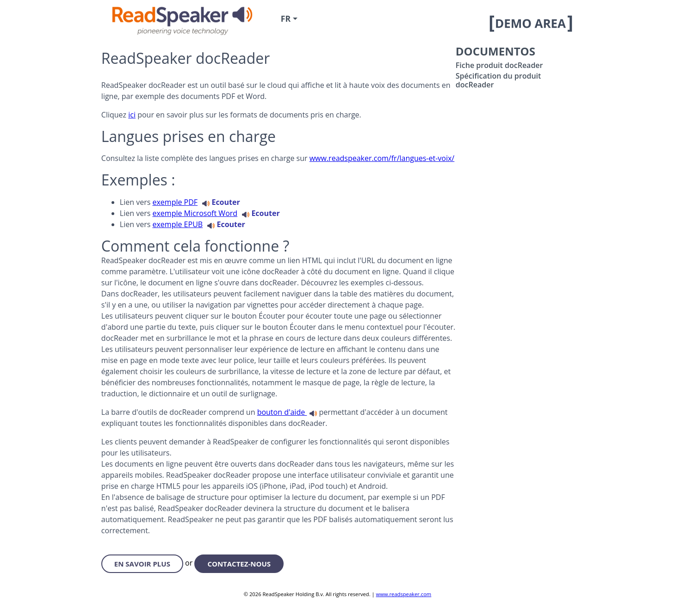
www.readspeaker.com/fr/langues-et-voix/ (382, 158)
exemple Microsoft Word (195, 213)
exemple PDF (175, 202)
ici (132, 115)
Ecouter (221, 202)
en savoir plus (142, 564)
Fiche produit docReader (499, 65)
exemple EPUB (177, 224)
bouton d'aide (282, 412)
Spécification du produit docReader (499, 80)
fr (286, 18)
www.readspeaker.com (404, 594)
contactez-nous (239, 564)
